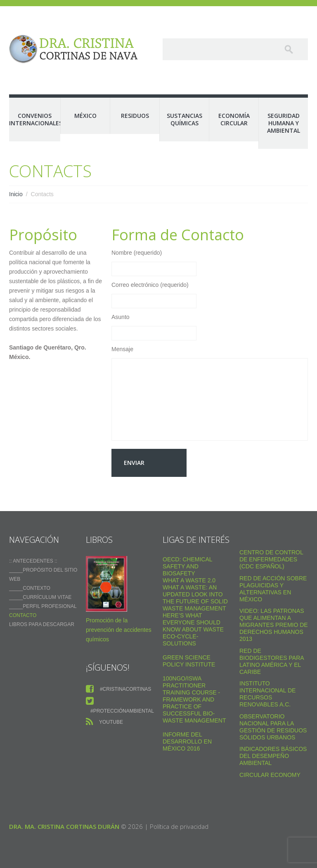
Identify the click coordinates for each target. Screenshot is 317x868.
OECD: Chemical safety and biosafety (187, 566)
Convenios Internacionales (35, 119)
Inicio (16, 194)
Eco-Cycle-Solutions (180, 640)
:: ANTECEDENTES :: (33, 561)
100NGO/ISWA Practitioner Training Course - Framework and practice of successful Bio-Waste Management (194, 699)
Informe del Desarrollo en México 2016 (187, 741)
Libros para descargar (42, 624)
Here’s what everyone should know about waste (193, 622)
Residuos (135, 116)
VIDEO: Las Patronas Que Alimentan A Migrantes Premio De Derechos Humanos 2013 (274, 625)
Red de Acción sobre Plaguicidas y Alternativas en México (273, 589)
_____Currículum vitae (40, 597)
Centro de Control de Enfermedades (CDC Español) (271, 559)
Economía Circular (234, 119)
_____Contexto (30, 588)
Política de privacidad (179, 826)
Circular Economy (270, 775)
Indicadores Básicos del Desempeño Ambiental (273, 756)
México (85, 116)
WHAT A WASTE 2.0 (189, 580)
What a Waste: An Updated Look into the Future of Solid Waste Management (195, 598)
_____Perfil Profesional (43, 606)
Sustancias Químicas (185, 119)
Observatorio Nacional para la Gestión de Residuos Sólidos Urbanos (273, 727)
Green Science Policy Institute (189, 661)
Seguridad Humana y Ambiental (284, 123)
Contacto (23, 615)
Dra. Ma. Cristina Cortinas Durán (64, 826)
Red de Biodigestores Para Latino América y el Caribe (272, 661)
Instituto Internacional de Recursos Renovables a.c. (267, 694)
